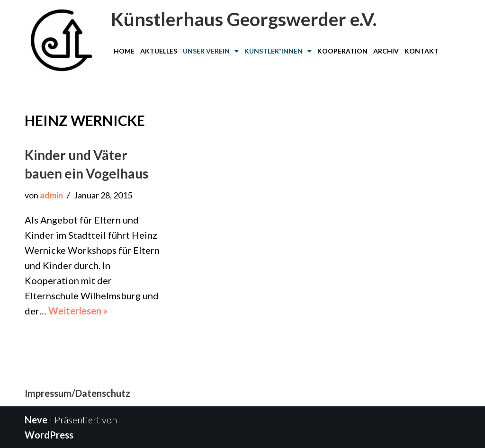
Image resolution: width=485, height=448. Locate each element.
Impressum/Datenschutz (77, 393)
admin (51, 195)
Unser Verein (211, 51)
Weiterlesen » (78, 311)
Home (124, 51)
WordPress (49, 435)
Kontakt (422, 51)
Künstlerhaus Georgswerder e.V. (244, 19)
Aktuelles (159, 51)
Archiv (386, 51)
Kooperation (342, 51)
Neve (36, 420)
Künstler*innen (278, 51)
